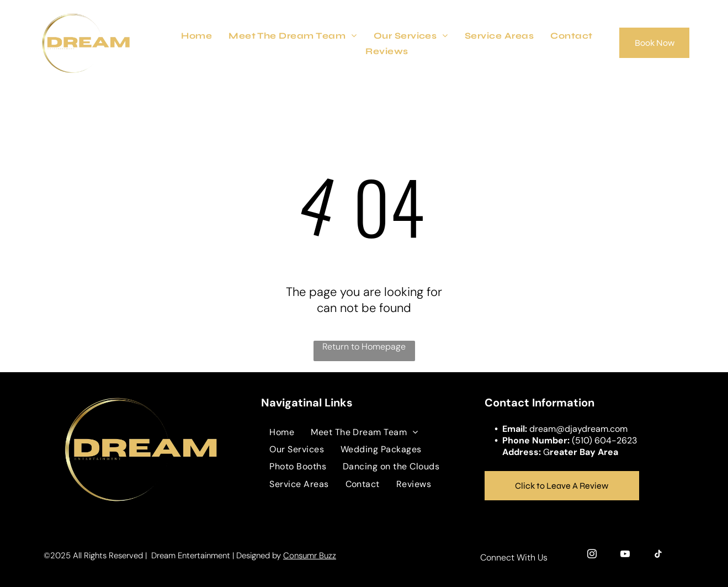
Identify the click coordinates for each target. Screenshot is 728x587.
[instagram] (592, 556)
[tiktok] (658, 556)
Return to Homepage (364, 347)
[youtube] (625, 556)
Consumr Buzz (310, 556)
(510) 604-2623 (604, 440)
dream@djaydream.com (578, 429)
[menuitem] (196, 35)
